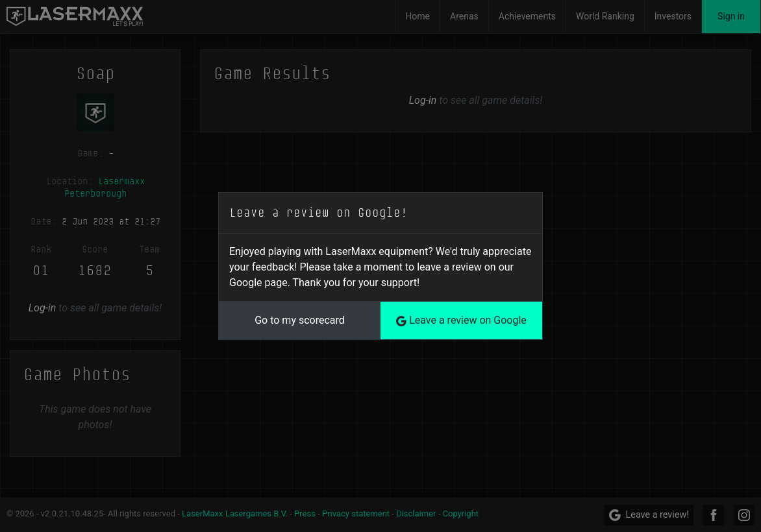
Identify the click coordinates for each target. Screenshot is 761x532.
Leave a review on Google (461, 320)
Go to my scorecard (300, 320)
